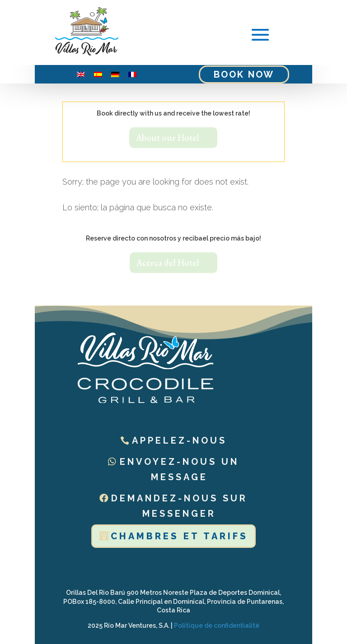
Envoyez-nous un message (179, 469)
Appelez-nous (179, 440)
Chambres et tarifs (179, 536)
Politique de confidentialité (217, 625)
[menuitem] (81, 74)
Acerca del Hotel (168, 263)
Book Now (244, 74)
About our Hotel (167, 138)
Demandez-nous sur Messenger (179, 506)
